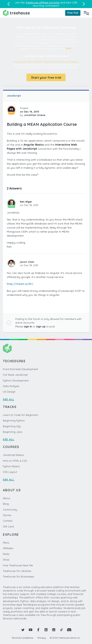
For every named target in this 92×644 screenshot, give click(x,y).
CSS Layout (10, 472)
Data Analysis (11, 386)
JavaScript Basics (13, 455)
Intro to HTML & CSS (15, 461)
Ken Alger (26, 202)
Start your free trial (46, 78)
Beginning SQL (12, 426)
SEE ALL (9, 399)
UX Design (9, 392)
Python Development (16, 380)
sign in (28, 326)
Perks (6, 554)
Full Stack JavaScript (15, 375)
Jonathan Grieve (34, 115)
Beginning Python (14, 420)
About (6, 498)
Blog (6, 504)
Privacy (42, 638)
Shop (6, 560)
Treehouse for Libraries (17, 571)
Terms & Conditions (22, 638)
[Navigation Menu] (86, 13)
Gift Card (8, 526)
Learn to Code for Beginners (20, 415)
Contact (8, 521)
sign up (41, 326)
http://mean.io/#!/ (20, 284)
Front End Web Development (20, 369)
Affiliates (8, 548)
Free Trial (73, 13)
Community (10, 510)
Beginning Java (12, 432)
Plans (6, 543)
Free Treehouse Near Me (18, 565)
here (68, 48)
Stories (7, 515)
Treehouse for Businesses (18, 576)
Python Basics (11, 466)
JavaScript (14, 96)
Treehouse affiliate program (43, 3)
